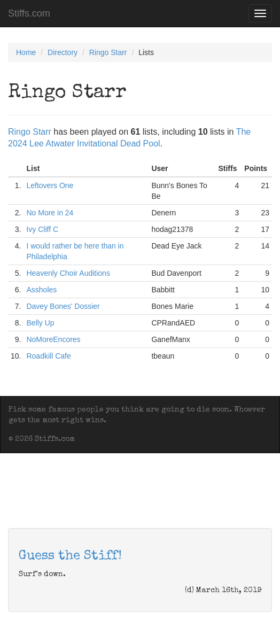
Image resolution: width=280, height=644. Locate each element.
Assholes (41, 290)
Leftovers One (50, 185)
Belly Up (40, 323)
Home (26, 52)
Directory (63, 52)
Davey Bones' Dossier (63, 306)
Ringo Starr (108, 52)
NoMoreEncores (53, 339)
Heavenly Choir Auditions (68, 273)
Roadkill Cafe (48, 356)
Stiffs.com (29, 13)
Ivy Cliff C (42, 229)
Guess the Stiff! (70, 556)
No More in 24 (50, 213)
